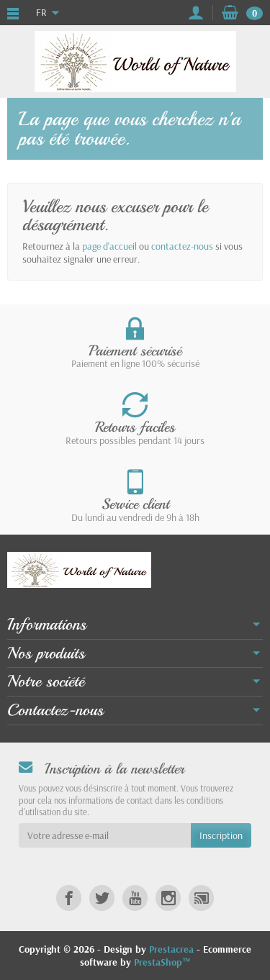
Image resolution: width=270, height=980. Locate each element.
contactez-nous (182, 246)
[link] (69, 898)
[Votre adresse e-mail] (105, 835)
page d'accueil (109, 246)
